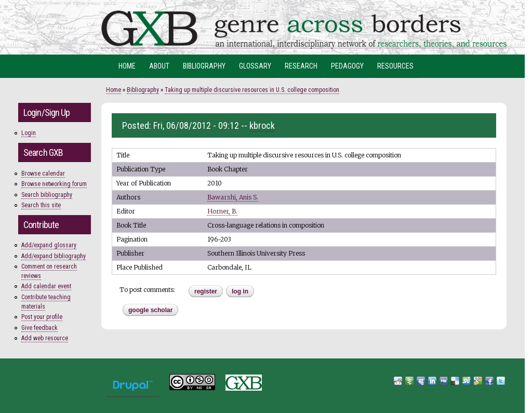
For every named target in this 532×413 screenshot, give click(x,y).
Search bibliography (47, 195)
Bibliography (204, 66)
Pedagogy (347, 66)
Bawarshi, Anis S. (233, 197)
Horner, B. (222, 211)
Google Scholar (150, 310)
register (206, 291)
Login (29, 133)
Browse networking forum (54, 184)
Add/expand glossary (49, 245)
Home (127, 66)
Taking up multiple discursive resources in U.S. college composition (252, 90)
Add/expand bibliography (54, 256)
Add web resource (45, 338)
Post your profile (42, 317)
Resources (395, 66)
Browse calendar (43, 174)
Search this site (41, 205)
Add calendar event (46, 286)
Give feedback (39, 328)
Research (301, 66)
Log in (240, 291)
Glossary (255, 66)
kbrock (262, 125)
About (159, 66)
